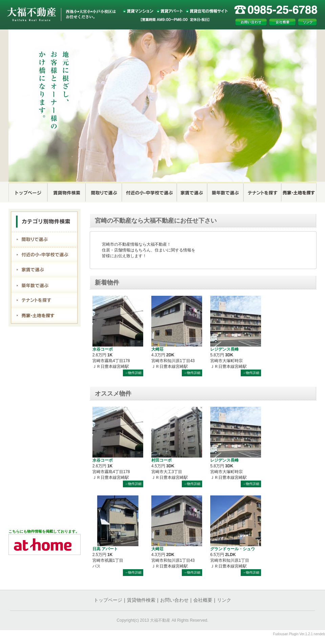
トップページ (108, 600)
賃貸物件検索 (141, 600)
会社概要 (203, 600)
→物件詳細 (133, 373)
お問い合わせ (174, 600)
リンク (224, 600)
